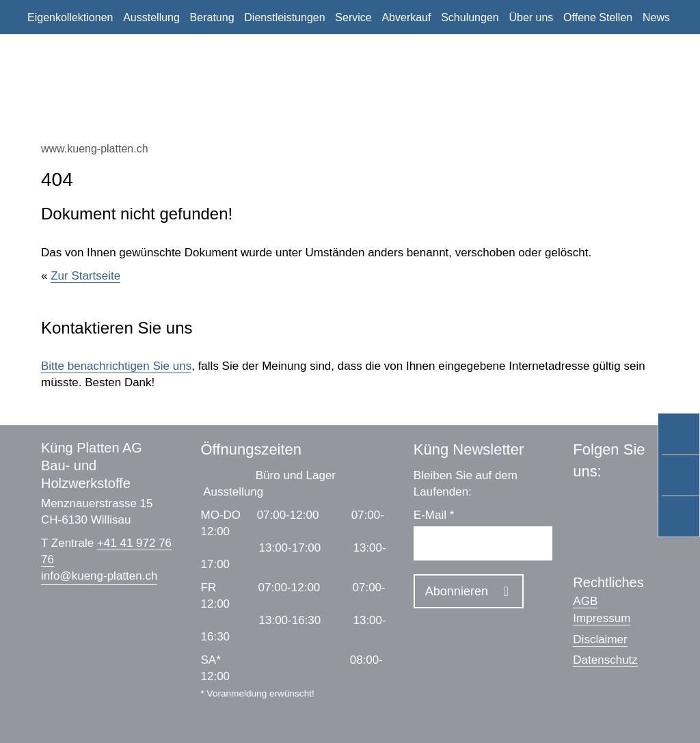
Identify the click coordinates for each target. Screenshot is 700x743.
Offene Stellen (598, 17)
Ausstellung (151, 17)
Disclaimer (600, 639)
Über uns (531, 17)
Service (353, 17)
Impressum (602, 618)
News (656, 17)
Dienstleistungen (284, 17)
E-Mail (434, 515)
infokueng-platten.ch (99, 576)
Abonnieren (457, 591)
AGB (585, 601)
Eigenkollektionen (70, 17)
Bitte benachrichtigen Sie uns (116, 366)
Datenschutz (605, 660)
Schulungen (470, 17)
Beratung (212, 17)
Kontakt (46, 53)
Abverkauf (406, 17)
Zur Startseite (85, 276)
